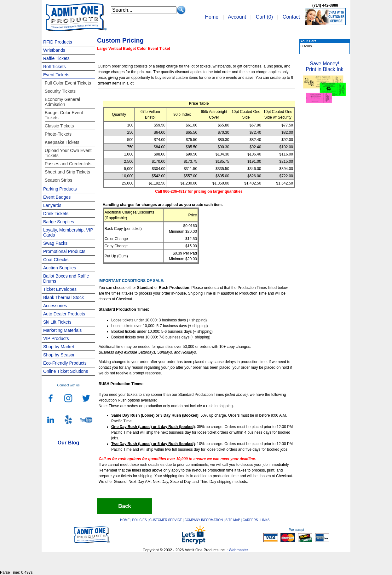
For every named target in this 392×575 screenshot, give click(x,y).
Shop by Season (59, 355)
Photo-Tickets (58, 134)
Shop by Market (59, 347)
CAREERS (250, 520)
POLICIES (140, 520)
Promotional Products (64, 251)
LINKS (265, 520)
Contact (291, 17)
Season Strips (58, 180)
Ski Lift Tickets (57, 322)
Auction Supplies (60, 268)
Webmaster (238, 550)
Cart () (264, 17)
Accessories (55, 306)
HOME (125, 520)
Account (237, 17)
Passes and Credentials (68, 164)
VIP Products (56, 338)
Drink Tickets (56, 214)
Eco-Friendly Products (65, 363)
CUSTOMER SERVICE (166, 520)
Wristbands (54, 50)
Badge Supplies (59, 222)
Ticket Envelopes (60, 289)
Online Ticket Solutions (66, 371)
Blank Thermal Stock (63, 297)
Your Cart (308, 41)
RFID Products (58, 42)
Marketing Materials (62, 330)
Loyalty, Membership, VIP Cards (68, 232)
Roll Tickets (55, 67)
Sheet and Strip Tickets (67, 172)
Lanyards (52, 205)
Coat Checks (56, 260)
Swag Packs (55, 243)
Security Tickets (60, 91)
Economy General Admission (62, 102)
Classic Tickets (59, 126)
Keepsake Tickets (62, 142)
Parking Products (60, 189)
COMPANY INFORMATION (204, 520)
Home (212, 17)
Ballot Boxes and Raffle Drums (66, 279)
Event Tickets (56, 75)
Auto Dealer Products (64, 314)
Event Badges (57, 197)
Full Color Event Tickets (68, 83)
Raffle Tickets (56, 58)
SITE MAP (233, 520)
